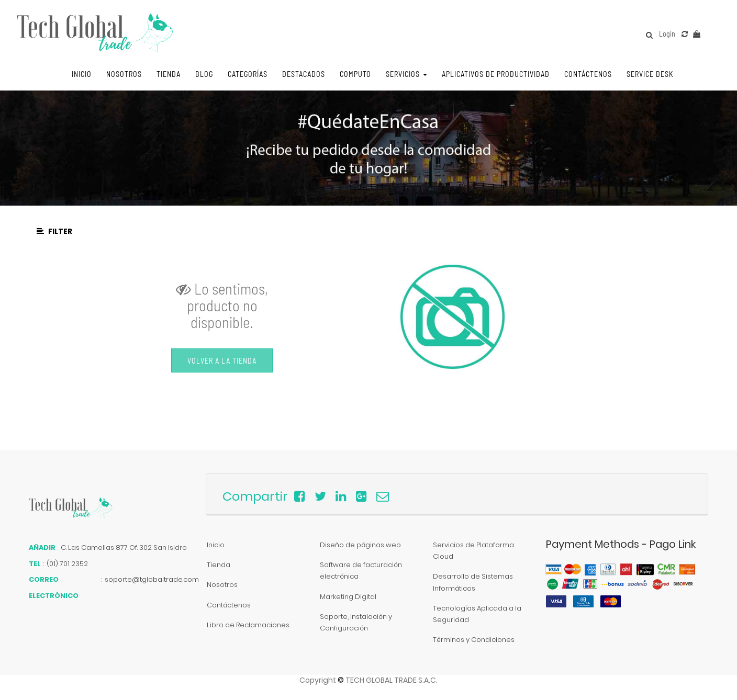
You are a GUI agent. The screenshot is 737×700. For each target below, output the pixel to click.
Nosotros (222, 585)
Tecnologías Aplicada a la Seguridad (477, 614)
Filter (54, 231)
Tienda (219, 565)
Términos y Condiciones (474, 640)
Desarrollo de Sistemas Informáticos (473, 582)
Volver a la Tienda (222, 361)
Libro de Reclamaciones (248, 625)
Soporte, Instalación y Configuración (356, 622)
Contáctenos (229, 605)
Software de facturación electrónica (361, 571)
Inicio (216, 545)
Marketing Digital (348, 597)
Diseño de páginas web (360, 545)
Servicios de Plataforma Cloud (473, 551)
